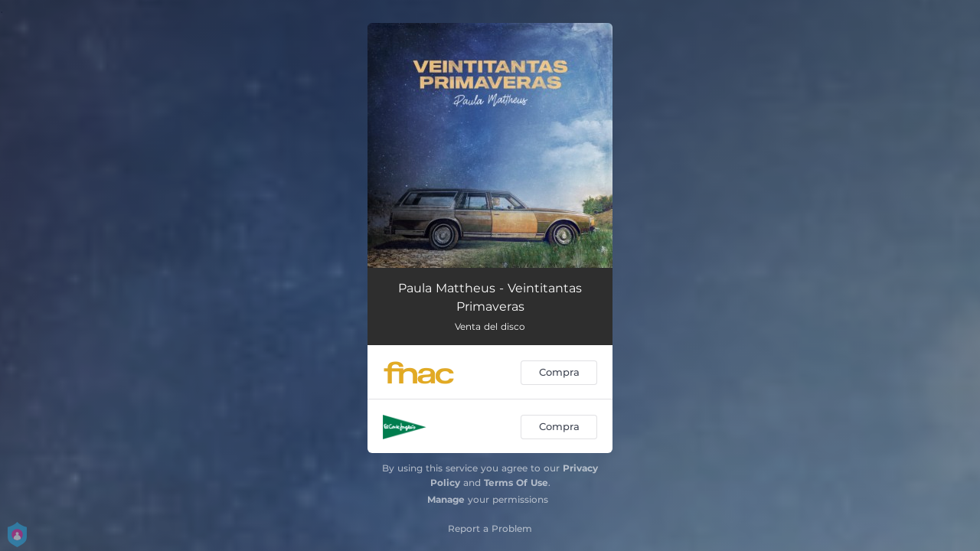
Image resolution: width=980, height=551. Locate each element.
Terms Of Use (516, 483)
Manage (446, 499)
